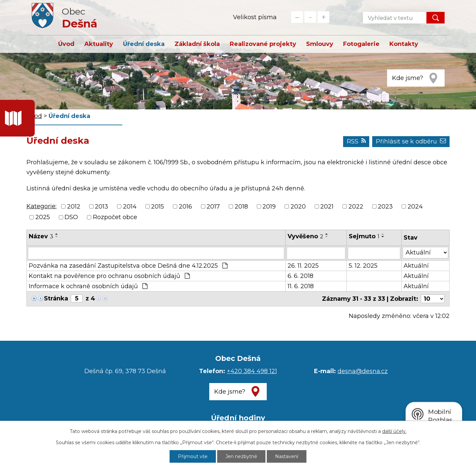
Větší (323, 17)
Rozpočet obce (115, 217)
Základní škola (197, 44)
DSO (71, 217)
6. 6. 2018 (300, 276)
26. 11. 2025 (303, 266)
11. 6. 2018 (301, 286)
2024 (415, 207)
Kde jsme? (408, 78)
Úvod (66, 44)
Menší (297, 17)
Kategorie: (41, 206)
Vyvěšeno (305, 236)
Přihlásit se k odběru (411, 141)
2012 (74, 207)
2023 (385, 207)
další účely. (394, 431)
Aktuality (99, 44)
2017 (213, 207)
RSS (356, 141)
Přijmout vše (193, 456)
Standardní (310, 17)
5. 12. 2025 (363, 266)
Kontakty (404, 44)
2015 (158, 207)
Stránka (56, 298)
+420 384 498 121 (252, 371)
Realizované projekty (263, 44)
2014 (130, 207)
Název (41, 236)
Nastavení (287, 456)
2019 (269, 207)
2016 (185, 207)
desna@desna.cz (363, 371)
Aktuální (416, 266)
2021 (327, 207)
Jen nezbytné (241, 456)
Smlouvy (320, 44)
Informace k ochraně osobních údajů (88, 286)
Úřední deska (144, 44)
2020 (298, 207)
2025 (43, 217)
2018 (241, 207)
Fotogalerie (361, 44)
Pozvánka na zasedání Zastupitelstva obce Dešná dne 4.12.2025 (128, 266)
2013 (101, 207)
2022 (356, 207)
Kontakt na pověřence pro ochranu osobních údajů (109, 276)
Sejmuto (364, 236)
